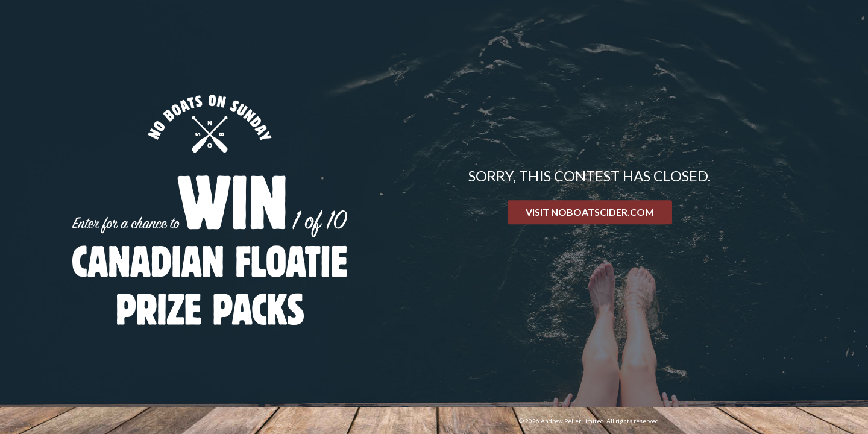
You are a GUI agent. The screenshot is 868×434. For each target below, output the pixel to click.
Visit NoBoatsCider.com (590, 212)
